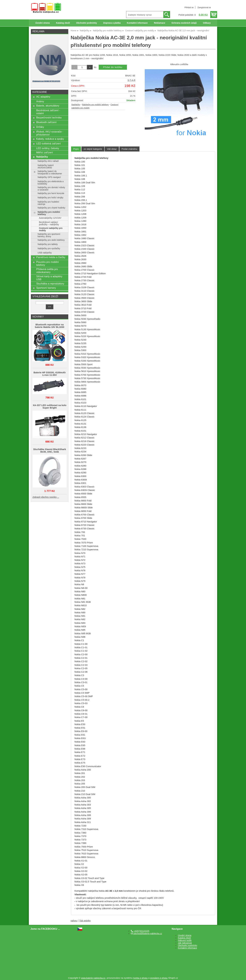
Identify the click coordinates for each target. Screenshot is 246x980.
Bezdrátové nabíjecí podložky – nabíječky (49, 223)
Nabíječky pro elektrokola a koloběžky (51, 183)
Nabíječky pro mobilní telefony (95, 105)
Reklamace (160, 23)
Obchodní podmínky (87, 23)
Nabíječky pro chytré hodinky (51, 208)
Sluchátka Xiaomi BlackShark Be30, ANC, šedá (50, 451)
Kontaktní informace (137, 23)
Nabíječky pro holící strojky (51, 198)
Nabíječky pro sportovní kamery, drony (49, 235)
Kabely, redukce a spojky (50, 139)
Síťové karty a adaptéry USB (49, 278)
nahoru (74, 921)
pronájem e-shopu (159, 978)
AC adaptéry (43, 97)
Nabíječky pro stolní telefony (51, 240)
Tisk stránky (85, 921)
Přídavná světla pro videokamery (47, 271)
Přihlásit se (189, 8)
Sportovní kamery (46, 288)
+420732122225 (140, 931)
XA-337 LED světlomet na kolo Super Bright (50, 407)
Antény (40, 101)
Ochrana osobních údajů (184, 23)
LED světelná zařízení (49, 143)
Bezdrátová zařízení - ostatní (48, 112)
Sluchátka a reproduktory (50, 284)
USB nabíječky (45, 253)
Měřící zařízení (45, 152)
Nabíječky (76, 105)
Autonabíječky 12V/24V (50, 218)
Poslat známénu (129, 149)
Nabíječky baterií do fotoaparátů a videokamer (50, 172)
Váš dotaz (112, 149)
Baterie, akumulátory (48, 106)
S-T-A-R (131, 80)
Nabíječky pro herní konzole (51, 193)
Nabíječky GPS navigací (49, 177)
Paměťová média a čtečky (51, 257)
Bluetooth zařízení (46, 122)
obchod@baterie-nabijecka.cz (146, 934)
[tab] (76, 149)
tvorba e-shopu (140, 978)
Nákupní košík (185, 940)
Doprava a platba (112, 23)
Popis (76, 149)
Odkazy (207, 23)
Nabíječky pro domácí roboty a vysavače (51, 189)
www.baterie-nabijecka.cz (93, 978)
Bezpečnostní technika (49, 117)
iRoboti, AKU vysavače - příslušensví (50, 133)
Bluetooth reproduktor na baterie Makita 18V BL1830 (50, 326)
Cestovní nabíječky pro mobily (51, 229)
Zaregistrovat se (204, 8)
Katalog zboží (63, 23)
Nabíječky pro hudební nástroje (48, 203)
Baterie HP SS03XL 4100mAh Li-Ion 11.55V (50, 374)
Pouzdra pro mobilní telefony (47, 263)
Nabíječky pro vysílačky (49, 249)
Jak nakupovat (185, 943)
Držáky (40, 127)
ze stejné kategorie (93, 149)
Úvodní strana (42, 23)
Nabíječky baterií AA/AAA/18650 (46, 167)
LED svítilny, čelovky (48, 148)
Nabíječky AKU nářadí (48, 161)
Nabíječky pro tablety (48, 244)
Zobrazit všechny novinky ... (46, 497)
